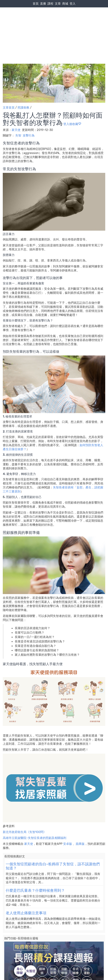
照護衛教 (23, 108)
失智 (18, 135)
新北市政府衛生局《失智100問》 (24, 832)
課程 (50, 4)
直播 (43, 4)
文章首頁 (9, 108)
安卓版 (68, 844)
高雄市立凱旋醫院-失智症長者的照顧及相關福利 (35, 838)
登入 (73, 4)
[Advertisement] (54, 28)
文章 (58, 4)
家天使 (16, 130)
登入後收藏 (72, 124)
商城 (65, 4)
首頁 (36, 4)
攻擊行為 (29, 135)
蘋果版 (80, 844)
